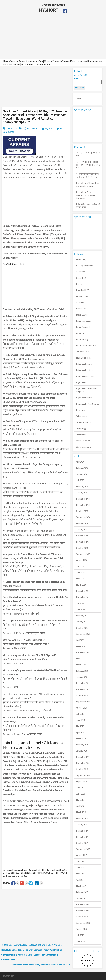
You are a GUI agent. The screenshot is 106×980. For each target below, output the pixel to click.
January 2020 (82, 677)
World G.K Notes (83, 441)
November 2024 (83, 505)
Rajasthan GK (82, 382)
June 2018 (80, 794)
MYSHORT (49, 10)
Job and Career (83, 352)
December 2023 (83, 536)
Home (6, 61)
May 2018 (80, 800)
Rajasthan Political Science (88, 404)
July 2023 (80, 566)
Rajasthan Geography (85, 376)
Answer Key (81, 260)
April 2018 (80, 806)
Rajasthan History (84, 398)
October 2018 (82, 769)
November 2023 (83, 542)
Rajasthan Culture (84, 364)
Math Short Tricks (84, 358)
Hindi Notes (81, 309)
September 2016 (83, 923)
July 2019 (80, 714)
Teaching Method (84, 422)
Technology (81, 428)
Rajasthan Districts (84, 370)
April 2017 (80, 880)
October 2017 (82, 843)
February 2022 (82, 616)
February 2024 (82, 523)
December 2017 (83, 831)
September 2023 (83, 554)
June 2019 (80, 720)
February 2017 (82, 892)
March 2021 (81, 646)
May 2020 (80, 659)
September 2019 (83, 702)
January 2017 (82, 898)
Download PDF (83, 290)
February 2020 (82, 671)
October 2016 (82, 917)
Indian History (82, 339)
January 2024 (82, 530)
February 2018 (82, 818)
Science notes (82, 416)
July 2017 (80, 861)
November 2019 (83, 689)
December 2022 (83, 591)
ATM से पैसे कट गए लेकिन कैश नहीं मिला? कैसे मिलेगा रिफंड (88, 175)
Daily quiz (80, 284)
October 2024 (82, 511)
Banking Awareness (85, 266)
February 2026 (82, 468)
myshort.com (9, 976)
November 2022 (83, 597)
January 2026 (82, 474)
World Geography (84, 447)
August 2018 (81, 781)
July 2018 (80, 788)
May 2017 (80, 874)
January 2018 (82, 825)
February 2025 (82, 486)
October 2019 (82, 695)
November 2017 (83, 837)
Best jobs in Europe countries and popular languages (86, 195)
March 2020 (81, 665)
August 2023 (81, 560)
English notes (82, 296)
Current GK (15, 61)
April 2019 (80, 732)
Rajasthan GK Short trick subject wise (87, 390)
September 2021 (83, 634)
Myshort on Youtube (53, 5)
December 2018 (83, 757)
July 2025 (80, 480)
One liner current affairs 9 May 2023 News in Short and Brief (40, 965)
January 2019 (82, 751)
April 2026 (80, 462)
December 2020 (83, 652)
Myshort (49, 128)
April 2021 (80, 640)
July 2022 (80, 603)
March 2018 (81, 812)
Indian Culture (82, 315)
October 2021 (82, 628)
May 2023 (80, 579)
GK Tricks (80, 302)
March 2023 (81, 585)
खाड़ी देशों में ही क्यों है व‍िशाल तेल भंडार (88, 154)
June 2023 (80, 573)
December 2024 (83, 499)
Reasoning (81, 410)
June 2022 (80, 609)
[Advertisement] (47, 37)
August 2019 (81, 708)
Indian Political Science (86, 345)
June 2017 (80, 868)
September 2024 (83, 517)
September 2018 (83, 775)
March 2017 (81, 886)
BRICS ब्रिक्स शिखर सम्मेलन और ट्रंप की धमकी (88, 206)
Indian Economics (84, 321)
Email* (88, 81)
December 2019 (83, 683)
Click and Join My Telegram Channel (35, 745)
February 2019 (82, 745)
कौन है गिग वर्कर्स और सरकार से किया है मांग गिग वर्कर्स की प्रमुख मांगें (88, 165)
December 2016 (83, 905)
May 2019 (80, 726)
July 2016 (80, 935)
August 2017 (81, 855)
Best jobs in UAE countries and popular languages (88, 184)
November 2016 (83, 911)
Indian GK (80, 333)
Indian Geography (84, 327)
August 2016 (81, 929)
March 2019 (81, 738)
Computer (81, 272)
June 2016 (80, 941)
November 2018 (83, 763)
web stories (81, 435)
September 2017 (83, 849)
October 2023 (82, 548)
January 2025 (82, 493)
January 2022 (82, 622)
